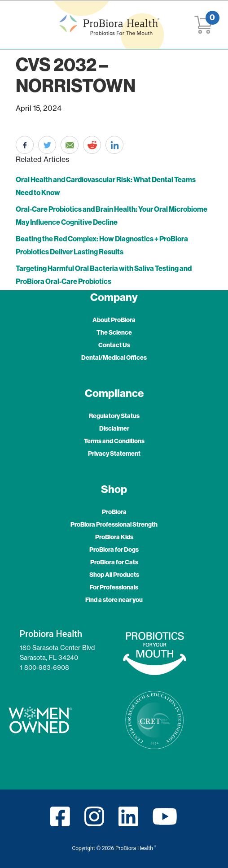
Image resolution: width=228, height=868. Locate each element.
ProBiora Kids (114, 537)
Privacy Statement (114, 454)
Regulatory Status (114, 416)
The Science (114, 332)
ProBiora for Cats (114, 562)
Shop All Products (114, 575)
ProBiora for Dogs (114, 550)
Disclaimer (114, 428)
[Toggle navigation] (17, 25)
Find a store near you (114, 600)
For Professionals (114, 587)
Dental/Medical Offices (114, 358)
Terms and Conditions (114, 441)
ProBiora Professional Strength (114, 524)
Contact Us (114, 345)
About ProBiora (114, 320)
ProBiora (114, 512)
